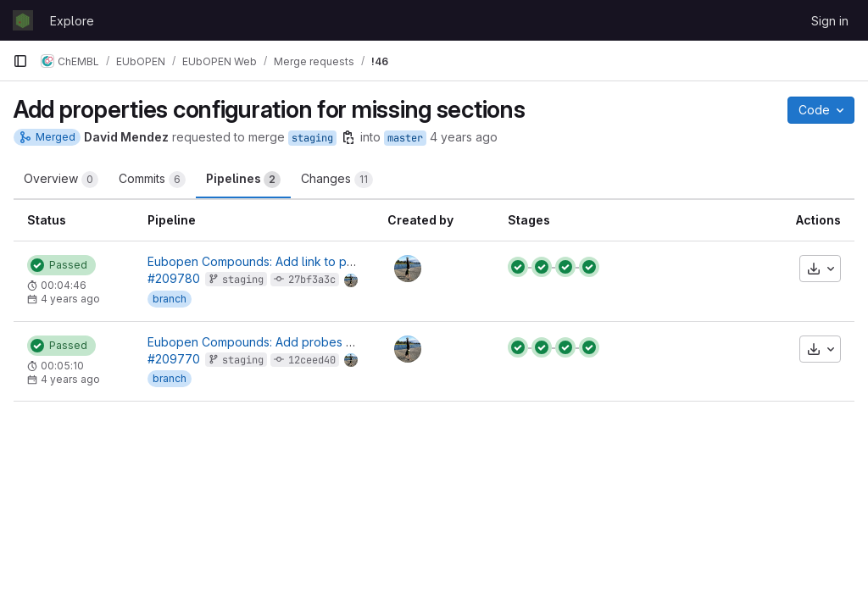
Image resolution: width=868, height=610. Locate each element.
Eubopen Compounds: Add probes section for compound (309, 342)
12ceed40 (312, 360)
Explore (72, 21)
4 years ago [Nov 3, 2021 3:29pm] (464, 137)
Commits (152, 180)
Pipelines (243, 180)
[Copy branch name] (348, 137)
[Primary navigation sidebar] (20, 61)
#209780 (174, 278)
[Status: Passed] (61, 265)
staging (312, 138)
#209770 (174, 359)
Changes (337, 180)
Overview (61, 180)
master (405, 138)
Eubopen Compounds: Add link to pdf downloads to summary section (342, 261)
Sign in (830, 21)
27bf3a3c (312, 280)
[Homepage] (23, 20)
